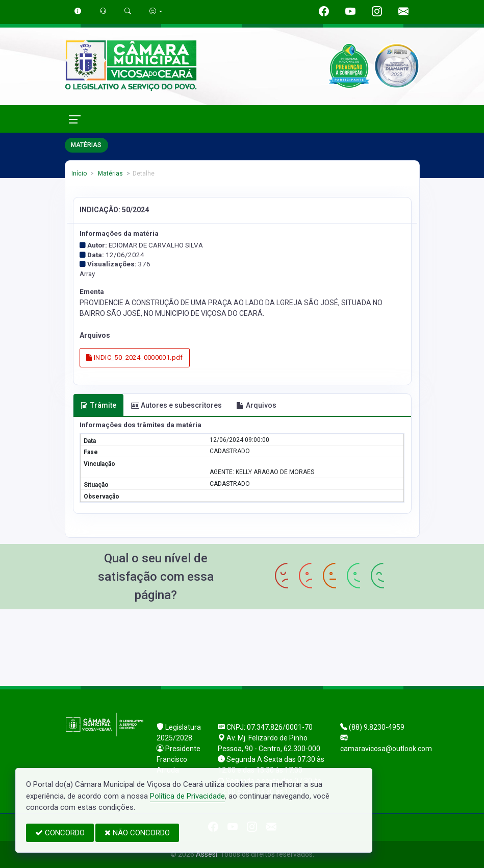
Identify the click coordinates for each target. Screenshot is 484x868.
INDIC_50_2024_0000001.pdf (135, 357)
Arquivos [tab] (256, 405)
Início (79, 173)
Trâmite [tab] (98, 405)
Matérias (110, 173)
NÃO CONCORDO (137, 833)
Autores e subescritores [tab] (176, 405)
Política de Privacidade (187, 796)
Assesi (207, 854)
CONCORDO (60, 833)
